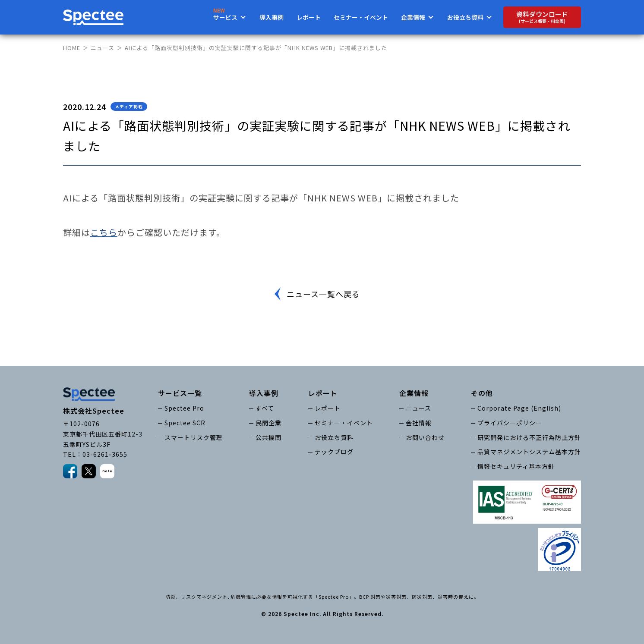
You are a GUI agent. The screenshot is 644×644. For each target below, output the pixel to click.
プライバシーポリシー (510, 423)
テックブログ (334, 452)
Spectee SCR (185, 423)
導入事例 (271, 17)
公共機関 (268, 437)
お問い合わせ (425, 437)
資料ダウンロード (542, 17)
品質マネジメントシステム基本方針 (529, 452)
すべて (265, 408)
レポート (309, 17)
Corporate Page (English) (519, 408)
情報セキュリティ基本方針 (516, 466)
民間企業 (268, 423)
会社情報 (419, 423)
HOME (72, 48)
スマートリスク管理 (194, 437)
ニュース (103, 48)
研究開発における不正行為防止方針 (529, 437)
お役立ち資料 (334, 437)
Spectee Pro (184, 408)
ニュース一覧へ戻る (323, 294)
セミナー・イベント (361, 17)
